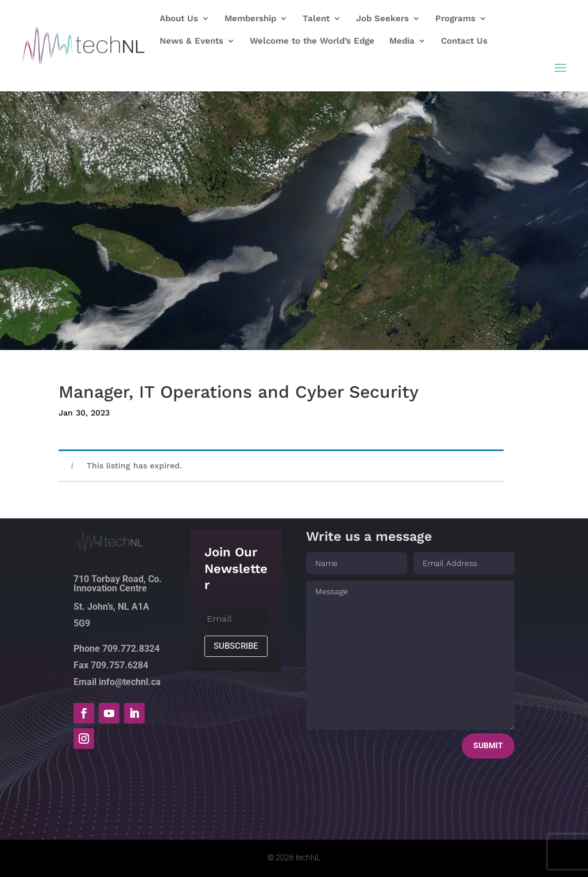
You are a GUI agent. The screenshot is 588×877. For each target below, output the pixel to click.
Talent (316, 19)
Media (402, 41)
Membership (250, 19)
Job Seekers (382, 19)
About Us (179, 19)
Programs (455, 19)
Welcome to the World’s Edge (312, 41)
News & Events (192, 41)
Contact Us (464, 41)
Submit (488, 745)
